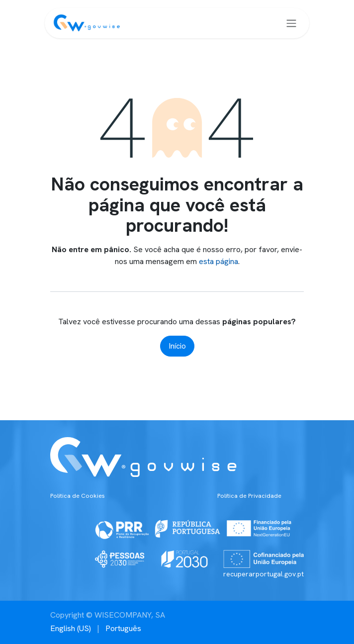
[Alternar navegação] (291, 23)
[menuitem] (71, 629)
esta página (219, 261)
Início (177, 346)
